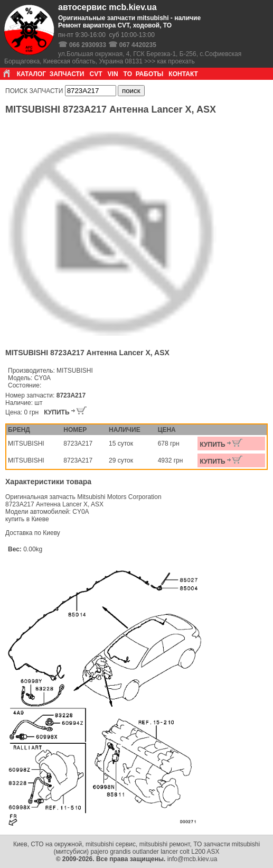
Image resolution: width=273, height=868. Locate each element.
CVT (96, 74)
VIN (113, 74)
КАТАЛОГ (31, 74)
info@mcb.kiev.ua (192, 859)
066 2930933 (88, 45)
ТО (128, 74)
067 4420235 (138, 45)
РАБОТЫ (150, 74)
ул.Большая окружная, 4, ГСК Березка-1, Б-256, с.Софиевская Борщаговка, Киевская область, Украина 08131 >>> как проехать (123, 58)
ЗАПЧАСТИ (67, 74)
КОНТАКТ (183, 74)
